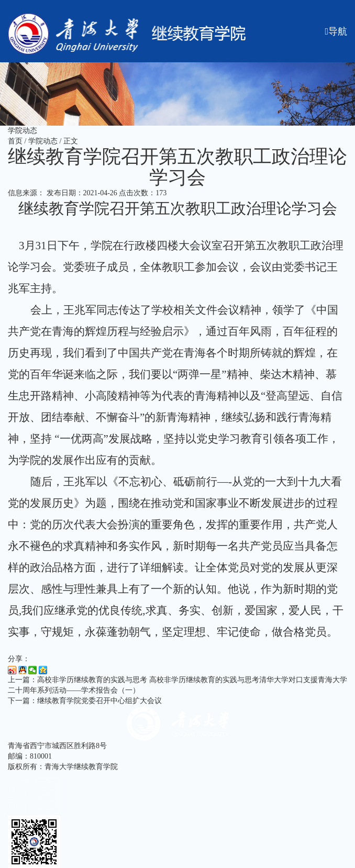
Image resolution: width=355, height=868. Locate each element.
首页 (15, 141)
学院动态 (43, 141)
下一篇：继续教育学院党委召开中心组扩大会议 (85, 701)
